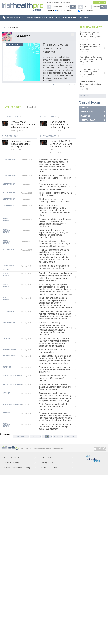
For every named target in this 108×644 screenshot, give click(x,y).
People (69, 11)
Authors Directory (11, 458)
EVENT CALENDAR (60, 17)
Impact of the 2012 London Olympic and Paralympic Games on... (61, 145)
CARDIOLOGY (87, 112)
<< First (16, 436)
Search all (32, 107)
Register (98, 2)
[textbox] (60, 7)
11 (43, 436)
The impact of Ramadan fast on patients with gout (59, 125)
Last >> (74, 436)
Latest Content (13, 107)
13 (51, 436)
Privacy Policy (47, 463)
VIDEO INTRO (83, 17)
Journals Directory (12, 463)
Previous (2, 51)
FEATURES (38, 17)
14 (54, 436)
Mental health (14, 44)
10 (40, 436)
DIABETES (85, 116)
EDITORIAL (73, 17)
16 (62, 436)
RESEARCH (20, 17)
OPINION (30, 17)
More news (86, 96)
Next (75, 51)
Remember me (87, 11)
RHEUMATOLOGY (10, 117)
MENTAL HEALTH (88, 120)
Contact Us (60, 2)
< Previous (25, 436)
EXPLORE (47, 17)
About (50, 2)
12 (47, 436)
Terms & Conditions (49, 468)
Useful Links (46, 458)
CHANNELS (11, 17)
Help (68, 2)
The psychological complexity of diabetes (56, 48)
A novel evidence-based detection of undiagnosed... (21, 144)
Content (60, 11)
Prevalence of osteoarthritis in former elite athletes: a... (23, 125)
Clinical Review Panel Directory (17, 468)
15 (58, 436)
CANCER (85, 108)
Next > (67, 436)
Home (4, 27)
